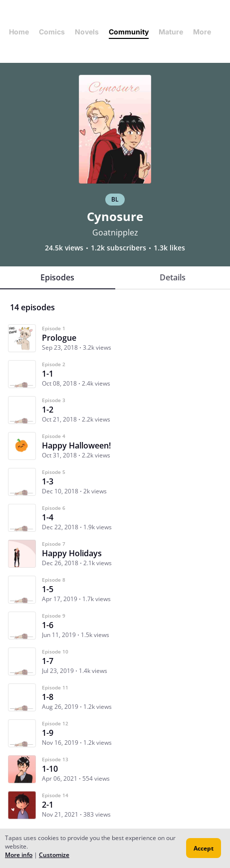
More (205, 32)
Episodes (57, 277)
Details (173, 277)
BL (115, 199)
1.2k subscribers (118, 248)
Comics (52, 32)
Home (19, 32)
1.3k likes (169, 248)
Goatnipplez (115, 232)
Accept (204, 848)
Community (129, 32)
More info (19, 855)
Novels (87, 32)
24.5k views (64, 248)
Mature (171, 32)
